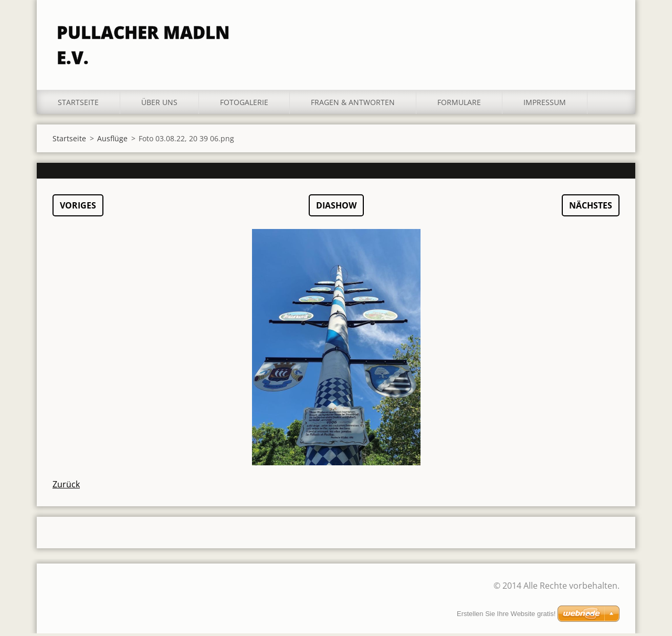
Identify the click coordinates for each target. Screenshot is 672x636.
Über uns (159, 105)
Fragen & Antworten (353, 105)
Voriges (78, 208)
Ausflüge (112, 141)
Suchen (608, 30)
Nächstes (591, 208)
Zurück (66, 487)
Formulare (459, 105)
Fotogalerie (244, 105)
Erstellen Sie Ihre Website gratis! (506, 614)
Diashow (336, 208)
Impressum (545, 105)
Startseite (78, 105)
